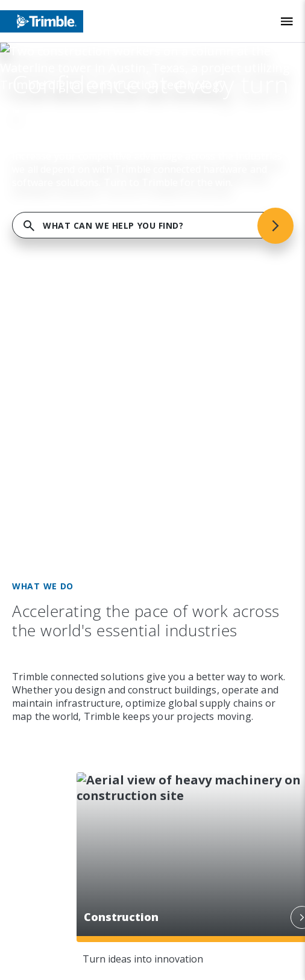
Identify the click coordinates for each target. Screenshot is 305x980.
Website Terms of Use (83, 830)
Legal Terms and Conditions (96, 805)
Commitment (83, 303)
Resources (74, 365)
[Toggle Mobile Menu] (287, 21)
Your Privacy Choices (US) (89, 931)
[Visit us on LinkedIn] (40, 454)
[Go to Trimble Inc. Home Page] (83, 527)
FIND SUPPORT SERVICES (152, 119)
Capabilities (80, 242)
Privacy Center (64, 855)
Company (69, 181)
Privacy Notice (64, 881)
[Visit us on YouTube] (109, 454)
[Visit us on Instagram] (63, 454)
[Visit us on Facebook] (86, 454)
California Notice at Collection (101, 906)
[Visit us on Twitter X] (132, 454)
